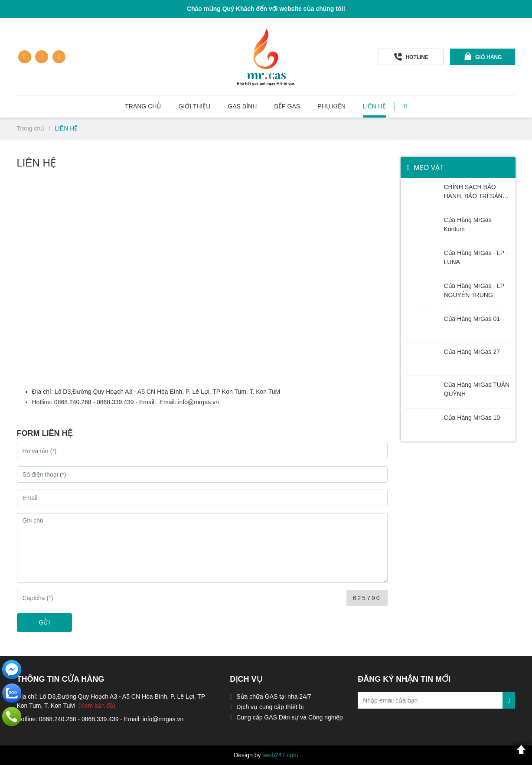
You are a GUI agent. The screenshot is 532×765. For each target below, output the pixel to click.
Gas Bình (242, 106)
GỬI (45, 622)
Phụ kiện (331, 106)
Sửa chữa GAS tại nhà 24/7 (274, 696)
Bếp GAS (287, 106)
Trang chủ (143, 106)
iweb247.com (280, 755)
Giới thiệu (194, 106)
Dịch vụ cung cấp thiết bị (270, 707)
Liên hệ (374, 106)
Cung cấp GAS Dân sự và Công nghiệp (289, 717)
